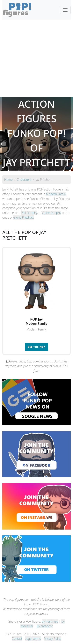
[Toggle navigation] (65, 10)
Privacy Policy (53, 639)
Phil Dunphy (29, 213)
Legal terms (33, 639)
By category (45, 626)
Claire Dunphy (52, 213)
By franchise (50, 621)
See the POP (37, 347)
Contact (17, 639)
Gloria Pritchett (23, 217)
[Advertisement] (36, 58)
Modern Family (56, 194)
